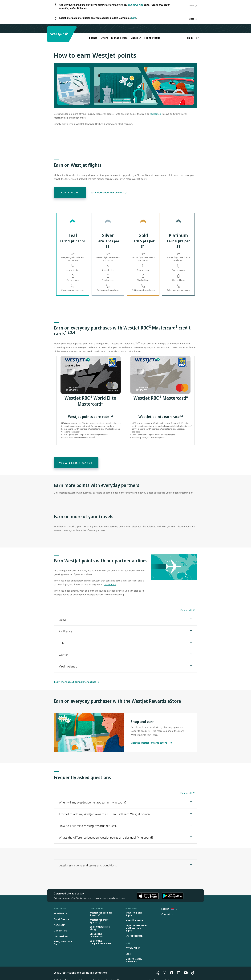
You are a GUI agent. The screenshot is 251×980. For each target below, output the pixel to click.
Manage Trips (119, 38)
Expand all (186, 610)
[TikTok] (193, 973)
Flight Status (152, 38)
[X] (158, 973)
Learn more (110, 584)
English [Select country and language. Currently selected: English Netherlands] (169, 909)
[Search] (198, 38)
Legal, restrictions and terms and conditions (81, 973)
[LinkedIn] (179, 973)
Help (190, 38)
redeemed (156, 114)
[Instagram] (165, 973)
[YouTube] (186, 973)
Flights (93, 38)
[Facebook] (172, 973)
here (134, 18)
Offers (104, 38)
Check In (136, 38)
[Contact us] (167, 914)
